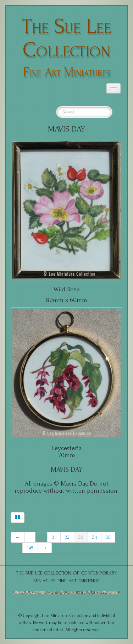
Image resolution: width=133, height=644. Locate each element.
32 (67, 537)
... (41, 537)
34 (95, 537)
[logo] (66, 45)
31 (54, 537)
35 (108, 537)
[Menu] (113, 88)
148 (30, 548)
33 (81, 537)
